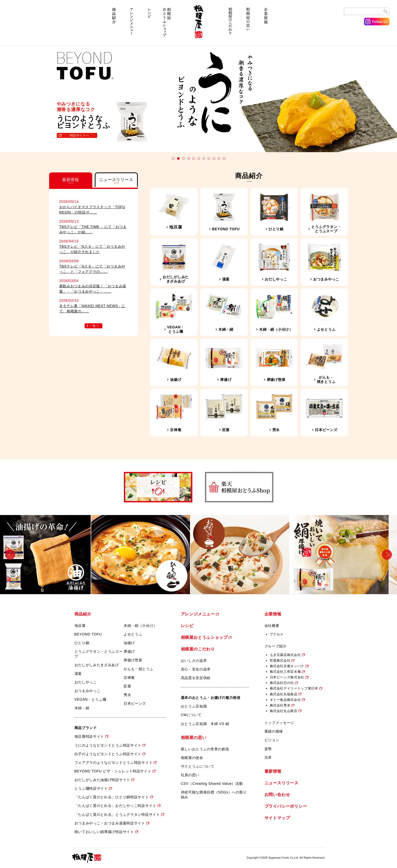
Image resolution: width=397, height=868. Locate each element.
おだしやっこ (86, 682)
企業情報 (266, 25)
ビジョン (272, 740)
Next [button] (387, 554)
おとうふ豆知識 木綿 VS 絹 (205, 724)
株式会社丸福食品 (284, 694)
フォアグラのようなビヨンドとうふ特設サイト (114, 763)
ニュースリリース (281, 783)
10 (219, 158)
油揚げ (129, 643)
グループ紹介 (276, 646)
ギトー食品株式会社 (285, 700)
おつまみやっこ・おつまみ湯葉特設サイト (110, 823)
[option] (50, 555)
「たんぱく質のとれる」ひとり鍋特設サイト (112, 797)
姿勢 (268, 749)
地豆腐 (80, 626)
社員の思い (190, 775)
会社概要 (272, 626)
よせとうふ (133, 634)
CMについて (191, 715)
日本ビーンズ (135, 703)
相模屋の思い (248, 25)
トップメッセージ (279, 723)
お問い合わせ (277, 795)
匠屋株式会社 (280, 660)
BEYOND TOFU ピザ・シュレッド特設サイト (113, 771)
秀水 (127, 695)
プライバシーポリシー (286, 806)
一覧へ (94, 326)
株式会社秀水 (280, 705)
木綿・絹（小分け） (140, 626)
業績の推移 (274, 731)
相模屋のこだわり (230, 25)
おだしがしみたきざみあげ (97, 665)
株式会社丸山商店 (284, 711)
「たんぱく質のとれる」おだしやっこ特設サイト (115, 806)
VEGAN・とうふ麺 (90, 699)
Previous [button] (10, 554)
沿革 (268, 757)
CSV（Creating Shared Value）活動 (212, 784)
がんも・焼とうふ (139, 669)
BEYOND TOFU (88, 634)
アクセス (277, 634)
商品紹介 (114, 25)
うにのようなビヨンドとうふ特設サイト (108, 745)
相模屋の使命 (192, 758)
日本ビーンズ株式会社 (287, 677)
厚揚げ (129, 651)
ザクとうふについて (198, 766)
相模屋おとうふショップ (167, 25)
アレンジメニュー (131, 25)
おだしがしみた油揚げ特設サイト (102, 780)
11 (224, 158)
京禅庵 (129, 678)
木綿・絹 (82, 708)
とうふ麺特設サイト (91, 788)
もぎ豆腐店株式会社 (285, 655)
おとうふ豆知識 (194, 706)
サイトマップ (277, 818)
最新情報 (273, 771)
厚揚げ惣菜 (133, 660)
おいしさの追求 (194, 661)
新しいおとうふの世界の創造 (205, 749)
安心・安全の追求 (196, 669)
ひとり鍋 (82, 643)
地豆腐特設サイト (89, 736)
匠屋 (127, 686)
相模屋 (199, 25)
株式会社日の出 (282, 683)
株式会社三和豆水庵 (285, 672)
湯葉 (78, 674)
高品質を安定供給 (196, 678)
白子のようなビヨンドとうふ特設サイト (108, 754)
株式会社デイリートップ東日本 (294, 688)
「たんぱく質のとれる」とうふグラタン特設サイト (117, 814)
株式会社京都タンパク (287, 666)
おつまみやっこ (88, 691)
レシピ (149, 25)
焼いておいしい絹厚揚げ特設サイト (104, 832)
